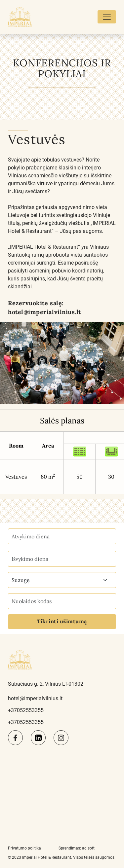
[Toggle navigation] (107, 17)
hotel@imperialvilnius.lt (44, 312)
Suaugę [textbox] (21, 580)
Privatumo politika (24, 848)
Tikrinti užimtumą (62, 621)
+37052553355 (26, 710)
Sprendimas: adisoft (77, 848)
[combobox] (62, 580)
